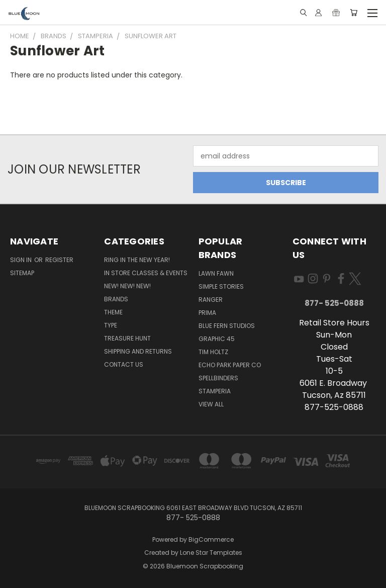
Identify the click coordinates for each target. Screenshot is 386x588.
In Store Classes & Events (146, 273)
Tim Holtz (213, 352)
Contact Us (124, 364)
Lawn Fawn (216, 273)
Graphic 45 (217, 339)
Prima (207, 313)
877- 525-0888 (334, 303)
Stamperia (215, 391)
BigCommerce (211, 539)
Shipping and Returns (138, 351)
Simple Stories (221, 286)
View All (211, 404)
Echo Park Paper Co (230, 365)
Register (59, 260)
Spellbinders (218, 378)
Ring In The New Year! (137, 260)
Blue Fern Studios (227, 326)
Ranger (211, 300)
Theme (113, 312)
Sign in (22, 260)
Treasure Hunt (127, 338)
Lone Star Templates (211, 553)
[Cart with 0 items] (354, 13)
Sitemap (22, 273)
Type (111, 325)
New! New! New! (127, 286)
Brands (116, 299)
